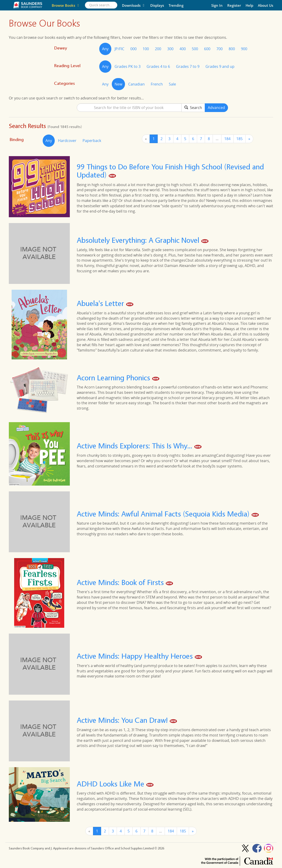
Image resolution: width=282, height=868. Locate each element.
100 (146, 49)
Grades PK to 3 (128, 66)
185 (239, 139)
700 (220, 49)
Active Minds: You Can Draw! (123, 720)
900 (244, 49)
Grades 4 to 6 (158, 66)
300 (170, 49)
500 (195, 49)
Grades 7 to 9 (188, 66)
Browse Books (66, 5)
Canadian (136, 84)
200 (158, 49)
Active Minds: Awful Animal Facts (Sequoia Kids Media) (164, 514)
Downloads (134, 5)
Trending (176, 5)
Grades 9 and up (220, 66)
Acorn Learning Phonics (114, 378)
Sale (172, 84)
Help (249, 5)
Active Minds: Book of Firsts (121, 582)
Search (193, 108)
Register (234, 5)
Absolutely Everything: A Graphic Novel (139, 240)
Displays (157, 5)
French (157, 84)
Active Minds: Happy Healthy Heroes (136, 656)
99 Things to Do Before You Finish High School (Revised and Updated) (170, 171)
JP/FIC (119, 49)
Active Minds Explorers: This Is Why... (135, 446)
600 (207, 49)
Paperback (92, 141)
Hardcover (67, 141)
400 (183, 49)
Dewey (61, 48)
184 (227, 139)
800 (232, 49)
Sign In (217, 5)
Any (105, 49)
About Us (266, 5)
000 (133, 49)
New (118, 84)
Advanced (216, 108)
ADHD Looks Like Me (111, 784)
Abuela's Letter (101, 304)
